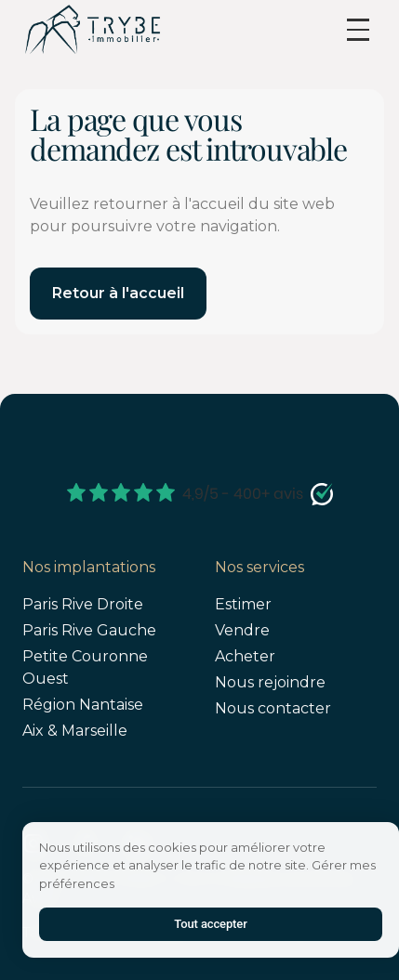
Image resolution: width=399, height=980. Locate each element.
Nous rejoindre (270, 682)
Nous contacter (273, 708)
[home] (92, 29)
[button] (358, 30)
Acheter (245, 656)
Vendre (242, 630)
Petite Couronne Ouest (85, 667)
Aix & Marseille (75, 731)
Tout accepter (210, 924)
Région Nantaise (83, 705)
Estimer (243, 604)
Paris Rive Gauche (89, 630)
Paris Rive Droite (83, 604)
